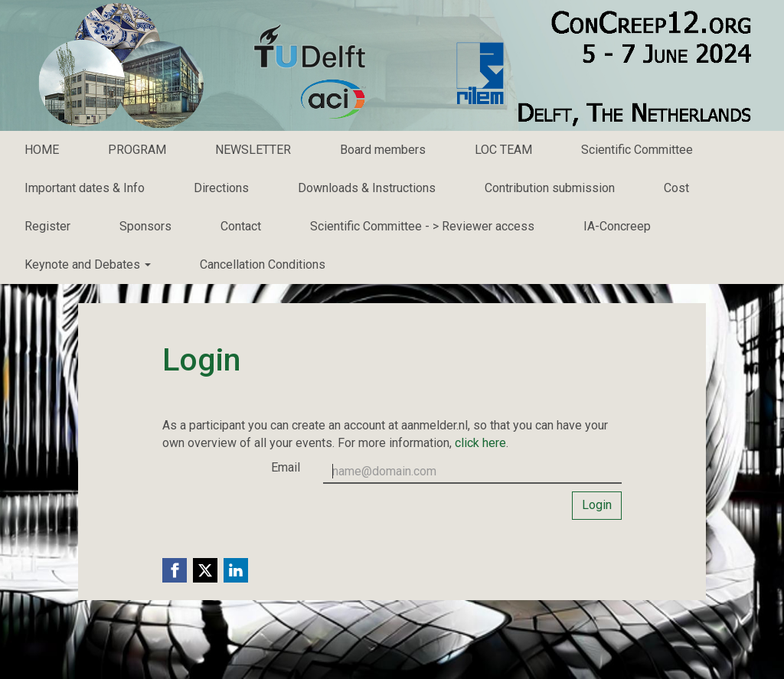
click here (480, 443)
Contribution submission (550, 188)
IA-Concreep (617, 226)
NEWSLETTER (253, 150)
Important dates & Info (85, 188)
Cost (676, 188)
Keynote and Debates (88, 264)
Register (47, 226)
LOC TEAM (503, 150)
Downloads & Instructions (367, 188)
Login (597, 505)
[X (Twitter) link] (205, 570)
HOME (42, 150)
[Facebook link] (175, 570)
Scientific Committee (637, 150)
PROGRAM (137, 150)
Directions (221, 188)
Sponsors (145, 226)
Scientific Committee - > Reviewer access (422, 226)
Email (286, 467)
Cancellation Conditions (263, 264)
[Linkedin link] (236, 570)
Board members (383, 150)
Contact (241, 226)
